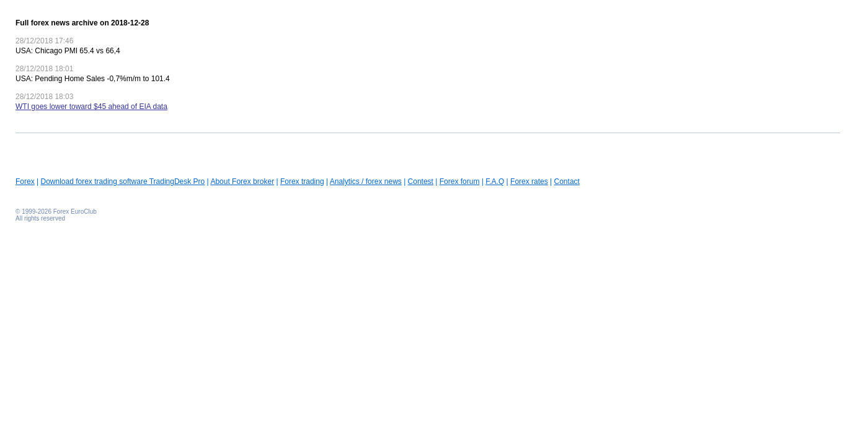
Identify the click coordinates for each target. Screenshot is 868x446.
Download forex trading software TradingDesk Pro (122, 181)
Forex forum (460, 181)
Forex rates (529, 181)
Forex (25, 181)
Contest (421, 181)
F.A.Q (495, 181)
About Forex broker (242, 181)
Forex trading (302, 181)
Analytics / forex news (366, 181)
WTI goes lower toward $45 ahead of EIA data (91, 107)
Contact (567, 181)
